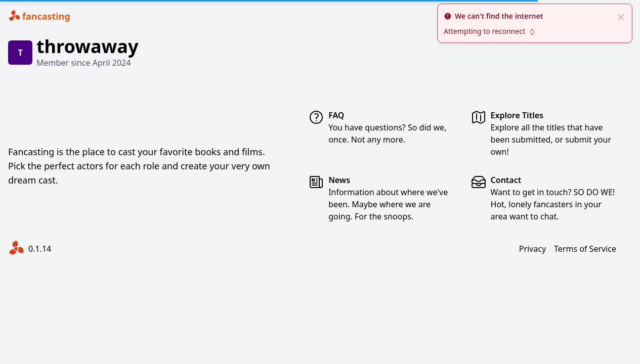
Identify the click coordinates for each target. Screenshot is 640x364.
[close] (621, 16)
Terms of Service (585, 249)
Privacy (532, 249)
